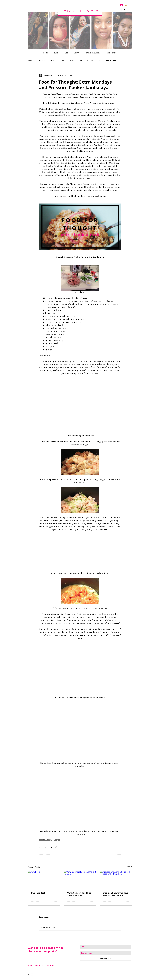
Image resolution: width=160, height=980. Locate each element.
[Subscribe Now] (105, 958)
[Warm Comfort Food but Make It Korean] (80, 880)
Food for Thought (111, 60)
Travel (72, 60)
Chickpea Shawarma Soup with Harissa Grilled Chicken (116, 894)
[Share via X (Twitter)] (45, 847)
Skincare (90, 60)
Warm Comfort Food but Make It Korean (79, 894)
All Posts (31, 60)
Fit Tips (62, 60)
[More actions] (120, 75)
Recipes (52, 60)
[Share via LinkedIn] (51, 847)
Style (80, 60)
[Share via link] (56, 847)
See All (130, 867)
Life (99, 60)
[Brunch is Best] (44, 880)
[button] (129, 60)
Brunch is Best (38, 893)
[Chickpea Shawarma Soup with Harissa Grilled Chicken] (116, 880)
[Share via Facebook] (40, 847)
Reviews (42, 60)
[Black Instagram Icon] (122, 10)
